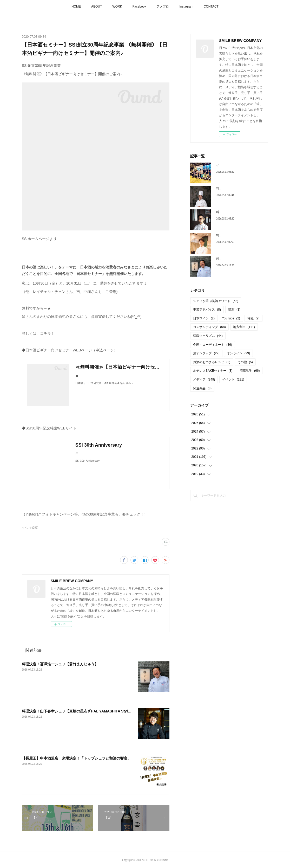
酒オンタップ (206, 353)
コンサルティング (209, 327)
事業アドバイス (207, 310)
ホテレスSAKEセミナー (213, 371)
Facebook (139, 7)
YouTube (231, 318)
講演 (234, 310)
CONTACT (211, 7)
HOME (76, 7)
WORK (117, 7)
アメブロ (163, 7)
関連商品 (202, 388)
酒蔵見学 (250, 371)
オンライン (238, 353)
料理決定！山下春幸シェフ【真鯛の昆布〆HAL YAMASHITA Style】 (78, 711)
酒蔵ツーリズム (208, 336)
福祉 (253, 318)
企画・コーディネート (212, 345)
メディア (204, 380)
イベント (233, 380)
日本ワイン (204, 318)
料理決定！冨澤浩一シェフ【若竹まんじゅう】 (60, 664)
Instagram (186, 7)
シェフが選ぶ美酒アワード (216, 301)
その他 (245, 362)
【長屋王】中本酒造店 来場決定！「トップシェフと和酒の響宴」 (76, 758)
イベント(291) (30, 528)
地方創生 (244, 327)
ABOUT (97, 7)
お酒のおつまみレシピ (212, 362)
